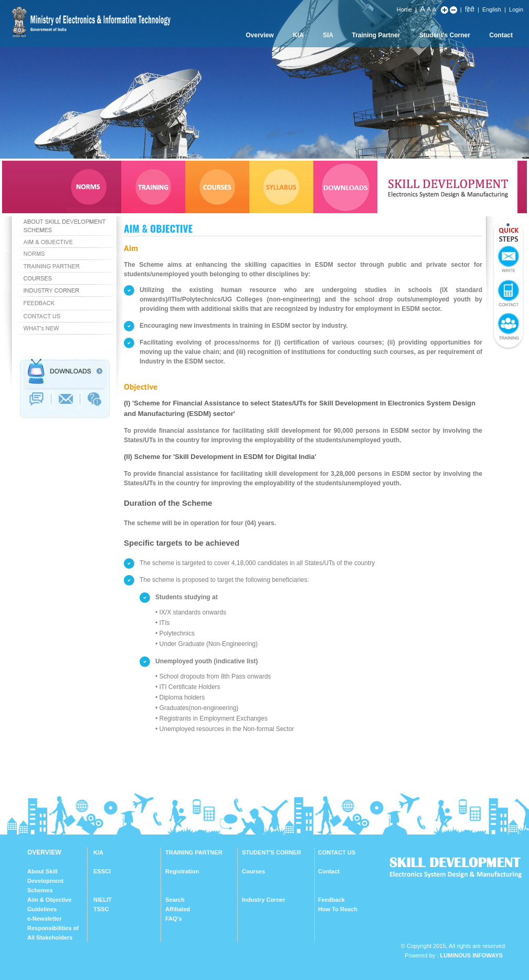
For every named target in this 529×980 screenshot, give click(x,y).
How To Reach (338, 909)
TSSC (101, 909)
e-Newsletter (44, 919)
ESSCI (102, 871)
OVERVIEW (44, 852)
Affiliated (178, 909)
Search (175, 900)
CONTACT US (337, 852)
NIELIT (103, 900)
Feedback (331, 900)
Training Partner (376, 35)
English (492, 9)
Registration (182, 871)
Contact (501, 35)
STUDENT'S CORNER (272, 852)
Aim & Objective (49, 900)
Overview (260, 35)
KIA (298, 35)
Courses (253, 871)
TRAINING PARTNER (194, 852)
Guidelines (42, 909)
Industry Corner (264, 900)
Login (516, 9)
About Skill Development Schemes (45, 881)
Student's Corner (445, 35)
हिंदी (470, 9)
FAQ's (173, 919)
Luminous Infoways (471, 955)
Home (404, 9)
